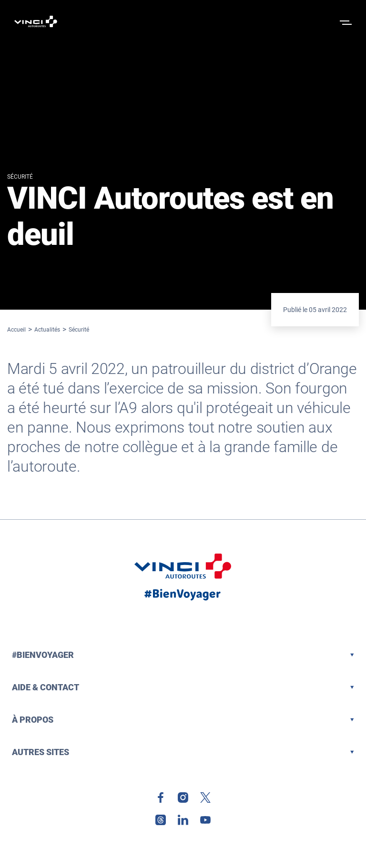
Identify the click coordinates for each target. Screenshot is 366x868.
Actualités (47, 330)
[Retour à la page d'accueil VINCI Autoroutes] (36, 21)
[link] (161, 797)
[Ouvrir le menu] (345, 21)
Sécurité (79, 330)
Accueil (16, 330)
